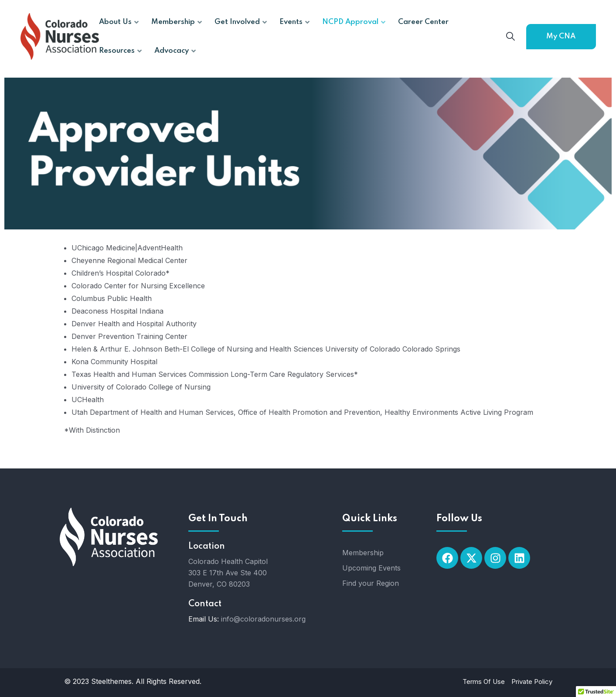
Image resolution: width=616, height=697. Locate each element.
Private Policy (532, 682)
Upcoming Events (371, 568)
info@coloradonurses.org (263, 619)
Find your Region (371, 583)
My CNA (561, 36)
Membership (363, 553)
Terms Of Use (484, 682)
